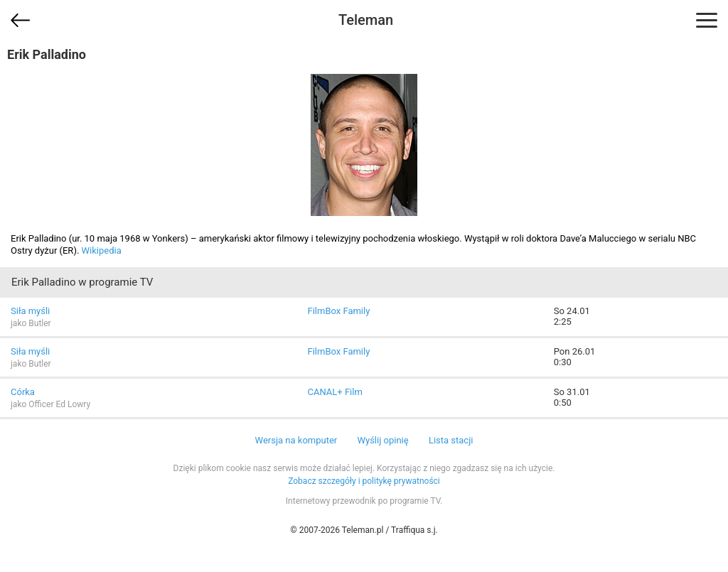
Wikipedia (102, 250)
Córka (23, 392)
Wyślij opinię (382, 440)
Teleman (366, 20)
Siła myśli (30, 311)
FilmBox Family (338, 311)
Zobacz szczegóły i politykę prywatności (364, 481)
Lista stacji (451, 440)
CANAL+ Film (334, 392)
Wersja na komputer (296, 440)
